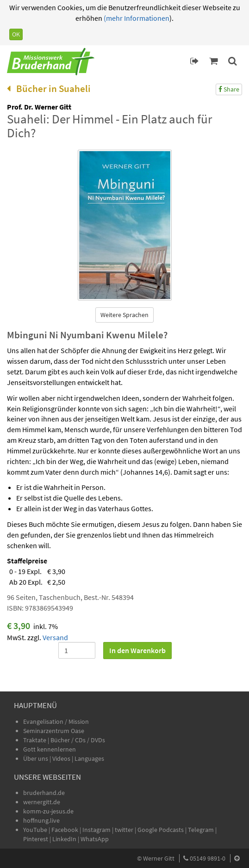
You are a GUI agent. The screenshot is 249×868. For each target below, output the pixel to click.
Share (229, 89)
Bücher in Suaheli (49, 89)
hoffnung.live (41, 820)
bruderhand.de (44, 793)
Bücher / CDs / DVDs (78, 740)
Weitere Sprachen (124, 315)
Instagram (96, 830)
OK (16, 34)
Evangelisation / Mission (56, 721)
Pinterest (36, 839)
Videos (62, 758)
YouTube (36, 830)
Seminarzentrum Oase (54, 731)
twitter (124, 830)
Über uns (36, 758)
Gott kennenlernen (50, 749)
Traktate (35, 740)
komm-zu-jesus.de (48, 811)
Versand (55, 637)
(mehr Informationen (136, 18)
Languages (89, 758)
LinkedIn (64, 839)
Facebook (65, 830)
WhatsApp (95, 839)
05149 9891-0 (208, 858)
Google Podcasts (161, 830)
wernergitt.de (42, 802)
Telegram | (202, 830)
